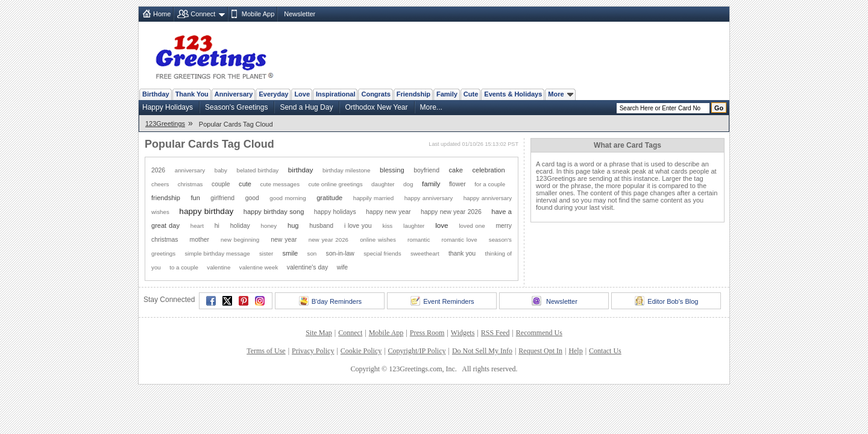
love (442, 225)
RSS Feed (495, 333)
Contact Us (605, 351)
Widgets (463, 333)
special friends (382, 253)
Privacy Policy (313, 351)
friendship (166, 198)
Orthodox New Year (376, 107)
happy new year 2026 (451, 212)
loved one (472, 226)
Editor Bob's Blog (666, 301)
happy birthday (206, 211)
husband (321, 226)
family (431, 184)
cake (456, 170)
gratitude (329, 198)
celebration (489, 170)
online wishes (378, 240)
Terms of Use (266, 351)
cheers (160, 184)
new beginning (240, 240)
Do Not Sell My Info (482, 351)
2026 (158, 170)
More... (431, 107)
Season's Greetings (236, 107)
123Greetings (165, 124)
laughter (414, 226)
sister (266, 253)
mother (200, 240)
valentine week (259, 267)
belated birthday (258, 170)
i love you (358, 226)
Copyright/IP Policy (417, 351)
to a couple (184, 267)
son (312, 253)
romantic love (460, 240)
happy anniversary (429, 198)
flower (458, 184)
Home (162, 14)
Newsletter (300, 14)
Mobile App (258, 14)
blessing (392, 170)
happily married (373, 198)
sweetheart (425, 253)
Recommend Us (539, 333)
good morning (288, 198)
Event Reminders (442, 301)
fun (195, 198)
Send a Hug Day (306, 107)
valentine (219, 267)
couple (221, 184)
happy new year (388, 212)
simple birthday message (217, 253)
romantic (419, 240)
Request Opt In (540, 351)
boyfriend (426, 170)
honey (269, 226)
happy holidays (335, 212)
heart (197, 226)
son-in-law (340, 253)
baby (221, 170)
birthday (301, 170)
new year (284, 240)
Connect (203, 14)
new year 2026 (329, 240)
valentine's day (307, 267)
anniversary (190, 170)
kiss (387, 226)
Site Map (319, 333)
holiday (240, 226)
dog (408, 184)
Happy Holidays (168, 107)
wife (342, 267)
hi (217, 226)
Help (575, 351)
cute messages (280, 184)
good (252, 198)
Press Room (427, 333)
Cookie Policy (361, 351)
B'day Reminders (330, 301)
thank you (462, 253)
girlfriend (222, 198)
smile (290, 253)
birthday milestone (346, 170)
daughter (383, 184)
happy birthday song (274, 212)
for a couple (490, 184)
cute (245, 184)
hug (293, 225)
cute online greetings (336, 184)
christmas (190, 184)
